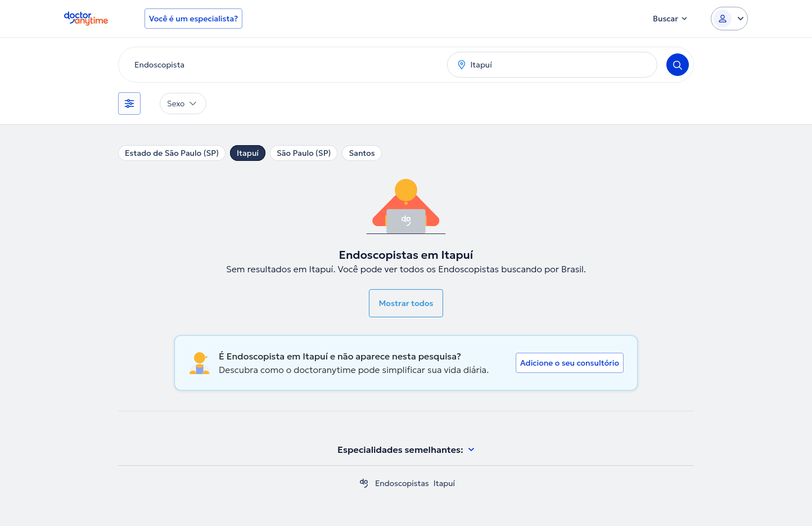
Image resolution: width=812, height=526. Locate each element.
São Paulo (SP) (304, 153)
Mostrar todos (406, 303)
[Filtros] (129, 104)
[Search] (678, 65)
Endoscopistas (402, 483)
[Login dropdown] (729, 19)
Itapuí (248, 153)
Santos (362, 153)
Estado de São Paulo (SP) (172, 153)
